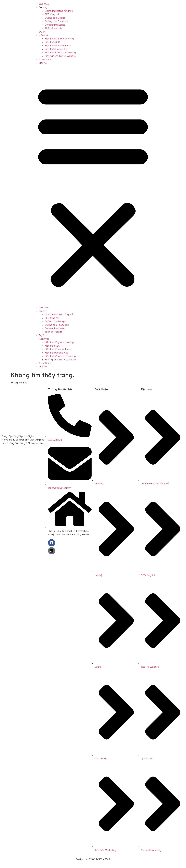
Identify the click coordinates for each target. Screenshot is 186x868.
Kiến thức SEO (52, 42)
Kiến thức (44, 35)
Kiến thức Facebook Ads (58, 46)
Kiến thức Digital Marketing (59, 39)
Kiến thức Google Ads (56, 49)
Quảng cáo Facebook (57, 21)
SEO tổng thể (52, 14)
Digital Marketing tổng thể (59, 11)
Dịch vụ (43, 7)
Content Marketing (55, 25)
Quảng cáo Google (55, 18)
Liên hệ (43, 63)
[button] (93, 185)
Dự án (42, 32)
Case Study (45, 59)
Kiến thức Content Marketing (60, 52)
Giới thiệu (44, 4)
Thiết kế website (54, 28)
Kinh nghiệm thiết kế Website (60, 56)
